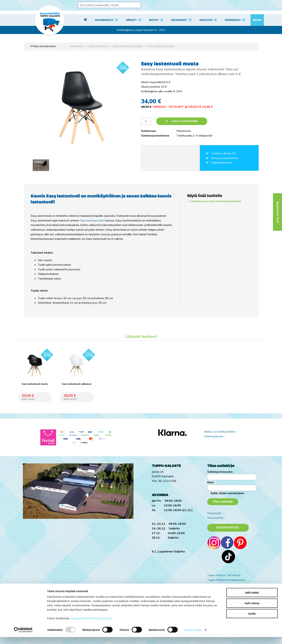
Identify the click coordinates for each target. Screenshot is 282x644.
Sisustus (206, 20)
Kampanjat (233, 20)
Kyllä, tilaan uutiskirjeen (228, 493)
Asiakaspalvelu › (214, 436)
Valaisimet (179, 20)
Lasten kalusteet (98, 46)
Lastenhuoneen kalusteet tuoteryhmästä (215, 201)
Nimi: (211, 482)
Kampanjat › (215, 513)
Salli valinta (252, 610)
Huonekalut (104, 20)
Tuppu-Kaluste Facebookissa (226, 584)
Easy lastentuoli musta (161, 46)
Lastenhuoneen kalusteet (128, 46)
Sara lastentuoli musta (35, 384)
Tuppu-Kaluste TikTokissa (224, 575)
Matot (154, 20)
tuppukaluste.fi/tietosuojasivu (91, 625)
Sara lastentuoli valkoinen (77, 384)
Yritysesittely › (216, 518)
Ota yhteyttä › (228, 528)
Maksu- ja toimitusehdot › (220, 432)
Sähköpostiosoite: (220, 472)
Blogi (257, 20)
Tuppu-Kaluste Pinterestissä (225, 589)
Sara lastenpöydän (92, 220)
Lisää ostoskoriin (182, 121)
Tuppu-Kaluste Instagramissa (226, 580)
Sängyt (131, 20)
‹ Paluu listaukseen (43, 46)
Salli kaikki (252, 599)
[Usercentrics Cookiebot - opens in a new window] (23, 637)
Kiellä (252, 621)
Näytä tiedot (193, 637)
